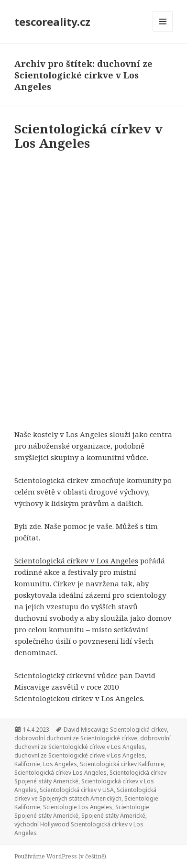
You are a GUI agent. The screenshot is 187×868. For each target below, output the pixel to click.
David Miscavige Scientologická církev (115, 730)
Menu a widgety (163, 31)
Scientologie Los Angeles (78, 807)
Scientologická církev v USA (77, 790)
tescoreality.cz (52, 22)
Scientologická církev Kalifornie (122, 764)
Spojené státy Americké (113, 816)
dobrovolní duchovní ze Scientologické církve (76, 738)
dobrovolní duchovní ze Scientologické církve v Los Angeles (93, 742)
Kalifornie (27, 764)
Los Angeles (60, 764)
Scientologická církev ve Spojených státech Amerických (85, 794)
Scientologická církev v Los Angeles (88, 136)
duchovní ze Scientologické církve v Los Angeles (80, 755)
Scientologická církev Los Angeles (60, 773)
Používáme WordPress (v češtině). (61, 856)
